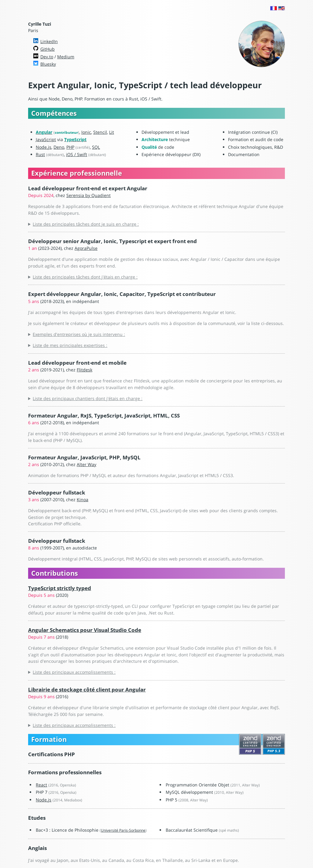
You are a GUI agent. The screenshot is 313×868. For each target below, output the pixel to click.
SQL (96, 147)
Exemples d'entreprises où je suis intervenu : (79, 334)
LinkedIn (49, 41)
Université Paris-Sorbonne (123, 830)
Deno (59, 147)
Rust (40, 154)
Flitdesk (85, 370)
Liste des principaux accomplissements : (74, 672)
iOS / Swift (77, 154)
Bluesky (48, 64)
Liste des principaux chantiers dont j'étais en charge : (88, 398)
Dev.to (47, 57)
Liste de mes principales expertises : (70, 345)
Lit (112, 132)
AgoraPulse (86, 248)
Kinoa (83, 500)
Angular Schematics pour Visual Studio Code (85, 630)
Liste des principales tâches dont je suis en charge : (86, 224)
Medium (66, 57)
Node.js (44, 147)
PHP (70, 147)
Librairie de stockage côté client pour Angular (87, 689)
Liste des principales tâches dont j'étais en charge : (85, 277)
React (41, 785)
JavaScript (46, 139)
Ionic (86, 132)
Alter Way (87, 464)
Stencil (100, 132)
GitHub (48, 49)
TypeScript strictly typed (60, 588)
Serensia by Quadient (88, 195)
